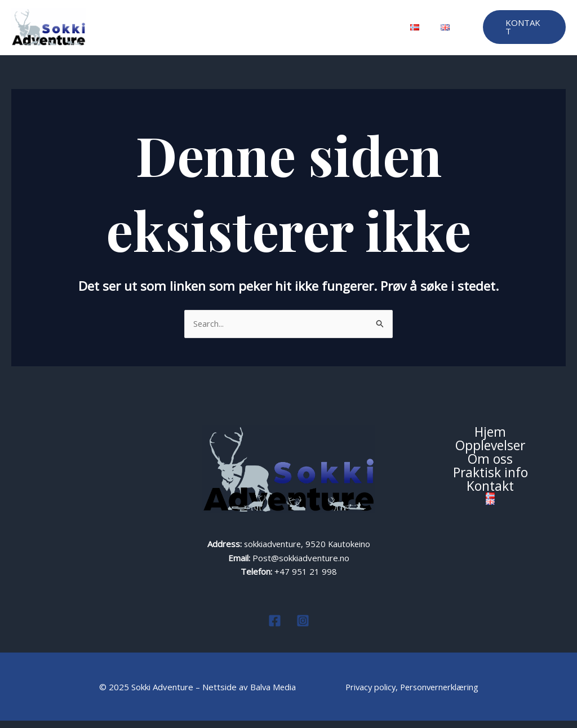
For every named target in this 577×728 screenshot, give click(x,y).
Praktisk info (314, 31)
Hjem (151, 31)
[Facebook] (275, 628)
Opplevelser (203, 31)
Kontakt (370, 31)
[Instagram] (303, 628)
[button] (523, 31)
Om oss (259, 31)
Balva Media (271, 694)
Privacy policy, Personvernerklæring (412, 694)
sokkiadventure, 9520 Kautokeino (307, 551)
